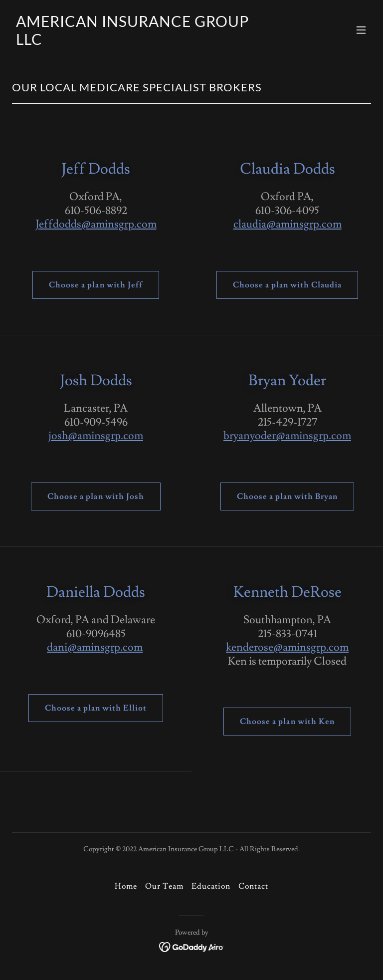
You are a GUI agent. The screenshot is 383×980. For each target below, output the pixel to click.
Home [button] (126, 886)
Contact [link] (253, 886)
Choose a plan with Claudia (287, 285)
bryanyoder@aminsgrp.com (287, 436)
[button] (361, 30)
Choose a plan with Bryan (287, 496)
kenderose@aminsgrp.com (287, 647)
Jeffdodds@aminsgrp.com (96, 224)
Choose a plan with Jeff (96, 285)
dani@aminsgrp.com (95, 647)
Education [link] (211, 886)
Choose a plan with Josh (96, 496)
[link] (138, 42)
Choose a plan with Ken (287, 722)
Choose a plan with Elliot (96, 708)
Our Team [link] (164, 886)
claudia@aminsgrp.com (287, 224)
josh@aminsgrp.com (96, 436)
